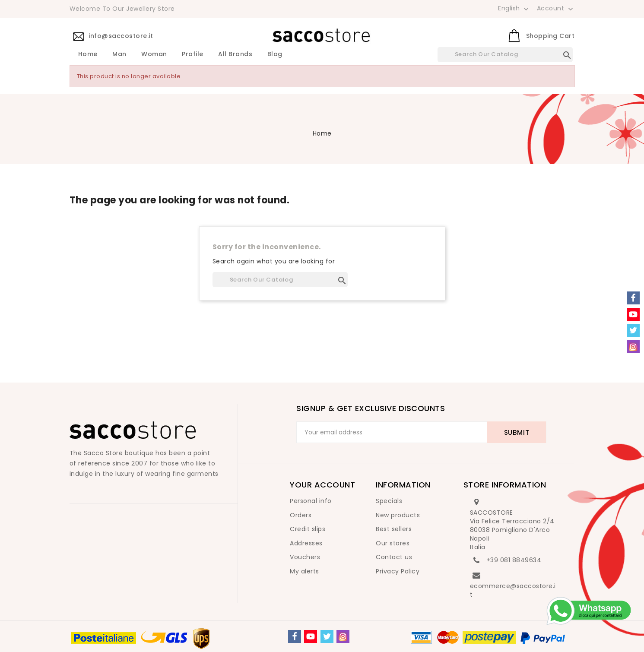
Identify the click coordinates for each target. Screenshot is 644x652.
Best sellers (394, 529)
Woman (154, 54)
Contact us (394, 557)
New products (398, 515)
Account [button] (556, 9)
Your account (322, 485)
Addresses (306, 543)
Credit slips (308, 529)
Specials (389, 501)
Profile (193, 54)
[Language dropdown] (514, 8)
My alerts (305, 571)
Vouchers (305, 557)
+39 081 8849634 (514, 560)
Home (88, 54)
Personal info (311, 501)
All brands (235, 54)
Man (119, 54)
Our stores (393, 543)
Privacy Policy (398, 571)
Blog (275, 54)
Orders (301, 515)
